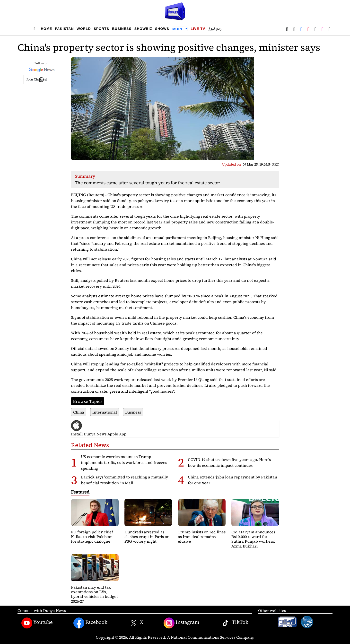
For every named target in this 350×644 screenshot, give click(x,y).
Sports (102, 29)
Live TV (198, 29)
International (105, 412)
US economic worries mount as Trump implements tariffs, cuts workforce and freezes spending (124, 462)
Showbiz (143, 29)
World (84, 29)
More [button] (179, 29)
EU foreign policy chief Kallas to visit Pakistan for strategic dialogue (92, 537)
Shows (162, 29)
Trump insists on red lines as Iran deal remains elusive (202, 537)
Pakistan (64, 29)
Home (46, 29)
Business (122, 29)
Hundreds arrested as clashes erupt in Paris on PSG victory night (147, 537)
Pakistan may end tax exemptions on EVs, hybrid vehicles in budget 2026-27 (94, 594)
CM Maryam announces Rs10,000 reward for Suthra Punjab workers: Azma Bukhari (253, 539)
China (79, 412)
